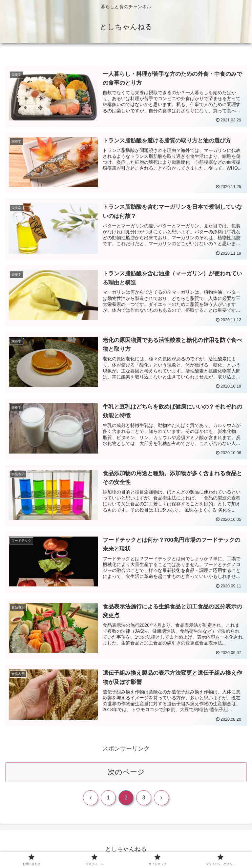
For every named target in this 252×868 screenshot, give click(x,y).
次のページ (126, 772)
